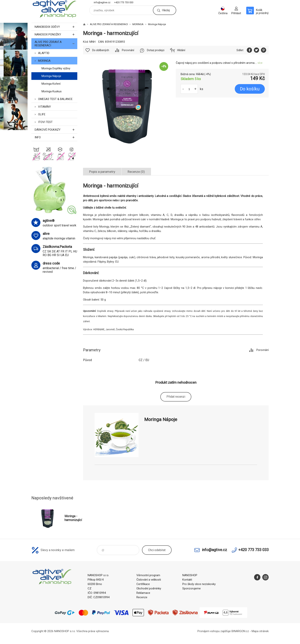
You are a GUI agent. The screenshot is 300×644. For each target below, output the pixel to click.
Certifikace (143, 584)
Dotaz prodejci (156, 50)
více (260, 63)
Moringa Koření (51, 84)
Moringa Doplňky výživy (56, 68)
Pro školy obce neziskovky (199, 584)
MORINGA (44, 61)
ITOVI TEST (45, 122)
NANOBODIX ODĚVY (56, 27)
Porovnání (128, 50)
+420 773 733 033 (124, 2)
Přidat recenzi (176, 397)
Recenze (142, 597)
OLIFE (42, 114)
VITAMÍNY (44, 107)
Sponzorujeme (192, 588)
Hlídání (181, 50)
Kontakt (187, 580)
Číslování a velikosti (149, 580)
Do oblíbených (101, 50)
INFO (56, 137)
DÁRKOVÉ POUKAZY (56, 130)
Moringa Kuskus (52, 91)
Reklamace (143, 593)
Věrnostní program (148, 575)
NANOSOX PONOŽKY (56, 34)
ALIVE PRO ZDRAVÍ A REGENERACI (56, 44)
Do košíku (250, 89)
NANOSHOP (190, 575)
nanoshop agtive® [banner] (54, 9)
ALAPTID (44, 53)
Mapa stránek (260, 631)
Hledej (166, 10)
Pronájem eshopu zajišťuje (214, 631)
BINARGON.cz (240, 631)
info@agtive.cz (102, 2)
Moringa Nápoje (51, 76)
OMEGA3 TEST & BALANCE (55, 99)
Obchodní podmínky (149, 588)
